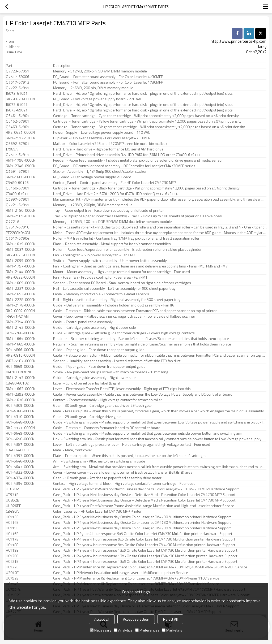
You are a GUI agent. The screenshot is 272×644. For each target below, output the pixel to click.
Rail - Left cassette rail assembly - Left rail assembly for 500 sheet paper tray (114, 288)
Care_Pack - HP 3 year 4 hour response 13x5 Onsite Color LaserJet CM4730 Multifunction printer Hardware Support (145, 550)
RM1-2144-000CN (21, 272)
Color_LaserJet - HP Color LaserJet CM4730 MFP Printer (97, 511)
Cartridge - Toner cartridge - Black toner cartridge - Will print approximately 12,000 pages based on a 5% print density (146, 188)
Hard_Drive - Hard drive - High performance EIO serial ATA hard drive (108, 149)
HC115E (12, 528)
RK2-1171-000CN (20, 428)
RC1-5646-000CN (20, 461)
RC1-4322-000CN (20, 472)
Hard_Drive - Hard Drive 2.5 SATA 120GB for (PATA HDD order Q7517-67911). (115, 194)
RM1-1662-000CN (21, 389)
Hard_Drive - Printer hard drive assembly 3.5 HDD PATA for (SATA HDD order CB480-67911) (126, 155)
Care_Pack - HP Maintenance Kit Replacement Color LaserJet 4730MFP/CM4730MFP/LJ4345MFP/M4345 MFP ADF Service (150, 567)
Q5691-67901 (18, 171)
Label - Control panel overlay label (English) (88, 383)
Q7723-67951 (18, 71)
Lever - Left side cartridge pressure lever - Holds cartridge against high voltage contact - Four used (132, 444)
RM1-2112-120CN (21, 138)
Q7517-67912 (18, 82)
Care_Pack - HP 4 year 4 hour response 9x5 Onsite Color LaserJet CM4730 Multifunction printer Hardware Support (144, 539)
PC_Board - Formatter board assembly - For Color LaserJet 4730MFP (108, 77)
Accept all (102, 619)
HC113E (12, 517)
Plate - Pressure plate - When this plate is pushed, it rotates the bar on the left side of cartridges (130, 456)
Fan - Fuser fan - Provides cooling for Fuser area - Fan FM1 (100, 277)
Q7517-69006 (18, 77)
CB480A (12, 511)
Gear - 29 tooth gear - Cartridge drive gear (87, 417)
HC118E (12, 545)
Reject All (170, 619)
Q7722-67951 (18, 88)
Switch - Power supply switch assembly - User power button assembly (110, 261)
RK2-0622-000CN (20, 277)
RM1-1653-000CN (21, 294)
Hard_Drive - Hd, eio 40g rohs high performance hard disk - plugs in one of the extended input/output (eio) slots (143, 93)
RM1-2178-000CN (21, 305)
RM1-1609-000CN (21, 283)
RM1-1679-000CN (21, 244)
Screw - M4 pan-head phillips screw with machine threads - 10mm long (111, 372)
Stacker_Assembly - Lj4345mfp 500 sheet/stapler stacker (100, 171)
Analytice (123, 630)
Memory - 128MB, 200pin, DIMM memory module (93, 205)
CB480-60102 (17, 383)
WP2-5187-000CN (21, 361)
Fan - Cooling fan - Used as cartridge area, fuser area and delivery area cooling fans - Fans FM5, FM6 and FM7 (140, 266)
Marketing (172, 630)
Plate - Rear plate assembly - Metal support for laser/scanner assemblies (112, 244)
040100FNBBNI (18, 372)
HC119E (12, 550)
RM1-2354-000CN (21, 322)
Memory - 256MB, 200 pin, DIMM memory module (93, 88)
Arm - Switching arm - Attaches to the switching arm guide (99, 461)
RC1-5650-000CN (20, 439)
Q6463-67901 (18, 127)
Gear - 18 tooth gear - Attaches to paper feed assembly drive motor (107, 478)
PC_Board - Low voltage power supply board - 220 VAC (98, 99)
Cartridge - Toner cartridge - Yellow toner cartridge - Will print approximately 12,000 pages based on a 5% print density (147, 121)
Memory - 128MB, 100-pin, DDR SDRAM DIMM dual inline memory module (112, 222)
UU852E (12, 500)
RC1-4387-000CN (20, 444)
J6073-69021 (17, 110)
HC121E (12, 561)
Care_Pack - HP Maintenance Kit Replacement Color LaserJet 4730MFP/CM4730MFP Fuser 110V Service (136, 578)
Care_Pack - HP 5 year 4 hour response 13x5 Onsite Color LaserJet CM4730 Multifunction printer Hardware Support (145, 561)
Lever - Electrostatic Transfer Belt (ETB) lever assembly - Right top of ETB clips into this (122, 389)
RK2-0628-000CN (20, 99)
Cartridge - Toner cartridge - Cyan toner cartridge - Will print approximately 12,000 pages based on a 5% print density (146, 116)
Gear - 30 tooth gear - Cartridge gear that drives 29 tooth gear (103, 405)
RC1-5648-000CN (20, 422)
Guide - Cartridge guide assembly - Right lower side (94, 378)
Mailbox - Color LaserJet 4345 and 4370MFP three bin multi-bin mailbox (110, 144)
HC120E (12, 556)
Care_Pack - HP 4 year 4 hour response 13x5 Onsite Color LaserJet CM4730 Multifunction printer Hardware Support (145, 556)
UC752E (12, 578)
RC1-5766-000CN (20, 333)
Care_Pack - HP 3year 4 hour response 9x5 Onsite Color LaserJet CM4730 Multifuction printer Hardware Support (143, 534)
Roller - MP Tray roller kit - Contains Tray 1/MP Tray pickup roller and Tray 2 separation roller (126, 238)
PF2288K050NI (18, 233)
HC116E (12, 534)
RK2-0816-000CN (20, 355)
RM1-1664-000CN (21, 339)
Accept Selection (136, 619)
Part (9, 66)
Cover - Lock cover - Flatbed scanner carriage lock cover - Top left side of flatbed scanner (124, 316)
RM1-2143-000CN (21, 378)
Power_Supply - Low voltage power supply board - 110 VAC (101, 132)
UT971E (12, 495)
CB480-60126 (17, 183)
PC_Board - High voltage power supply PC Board (92, 177)
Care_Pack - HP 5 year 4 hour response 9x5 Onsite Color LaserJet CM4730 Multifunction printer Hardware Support (144, 545)
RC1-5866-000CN (20, 350)
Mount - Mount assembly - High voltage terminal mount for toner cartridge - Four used (122, 272)
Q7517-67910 (18, 227)
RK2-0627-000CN (20, 132)
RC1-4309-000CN (20, 405)
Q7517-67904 (18, 238)
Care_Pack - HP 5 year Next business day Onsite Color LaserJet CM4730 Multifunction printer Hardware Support (142, 528)
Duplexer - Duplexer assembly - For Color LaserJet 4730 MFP (102, 138)
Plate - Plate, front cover (73, 450)
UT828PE (13, 489)
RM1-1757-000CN (21, 266)
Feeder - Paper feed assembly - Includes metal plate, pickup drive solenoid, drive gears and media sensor (138, 160)
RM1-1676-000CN (21, 400)
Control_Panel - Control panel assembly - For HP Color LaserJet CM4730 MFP (114, 183)
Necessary (101, 630)
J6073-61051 (17, 93)
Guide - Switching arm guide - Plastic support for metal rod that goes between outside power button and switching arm (148, 433)
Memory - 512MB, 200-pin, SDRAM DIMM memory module (100, 71)
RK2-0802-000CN (20, 311)
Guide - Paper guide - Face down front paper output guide (99, 366)
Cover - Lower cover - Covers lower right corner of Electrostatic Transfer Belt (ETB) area (123, 472)
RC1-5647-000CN (20, 467)
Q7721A (12, 222)
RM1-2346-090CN (21, 166)
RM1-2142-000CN (21, 327)
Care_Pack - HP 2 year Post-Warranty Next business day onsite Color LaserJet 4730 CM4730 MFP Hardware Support (146, 489)
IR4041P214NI (18, 316)
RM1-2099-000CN (21, 261)
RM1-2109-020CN (21, 216)
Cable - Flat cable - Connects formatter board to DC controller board (107, 428)
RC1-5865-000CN (20, 366)
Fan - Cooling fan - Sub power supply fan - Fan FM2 (94, 255)
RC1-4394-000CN (20, 483)
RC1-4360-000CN (20, 411)
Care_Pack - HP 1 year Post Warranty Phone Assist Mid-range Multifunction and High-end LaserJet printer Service (144, 506)
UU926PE (13, 506)
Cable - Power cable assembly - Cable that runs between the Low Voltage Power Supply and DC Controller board (143, 394)
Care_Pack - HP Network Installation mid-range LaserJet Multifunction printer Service (121, 573)
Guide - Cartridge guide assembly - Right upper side (95, 327)
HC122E (12, 567)
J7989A (12, 149)
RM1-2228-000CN (21, 300)
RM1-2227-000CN (21, 288)
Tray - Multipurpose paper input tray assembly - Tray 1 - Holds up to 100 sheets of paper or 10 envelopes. (138, 216)
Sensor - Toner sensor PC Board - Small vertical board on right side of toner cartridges (122, 283)
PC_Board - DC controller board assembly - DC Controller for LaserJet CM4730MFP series (124, 166)
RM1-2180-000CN (21, 210)
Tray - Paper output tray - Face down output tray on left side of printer (109, 210)
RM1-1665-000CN (21, 344)
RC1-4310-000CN (20, 417)
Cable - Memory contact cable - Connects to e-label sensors (101, 294)
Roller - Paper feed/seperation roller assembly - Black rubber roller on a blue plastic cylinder (127, 249)
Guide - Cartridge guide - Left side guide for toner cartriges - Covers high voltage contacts (124, 333)
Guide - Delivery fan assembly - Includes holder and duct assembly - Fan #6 (114, 305)
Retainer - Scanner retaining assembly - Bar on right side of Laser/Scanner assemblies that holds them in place (142, 344)
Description (62, 66)
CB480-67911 (17, 194)
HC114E (12, 522)
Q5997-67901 (18, 199)
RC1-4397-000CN (20, 456)
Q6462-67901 (18, 121)
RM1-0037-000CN (21, 249)
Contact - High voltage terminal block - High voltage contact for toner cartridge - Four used (124, 483)
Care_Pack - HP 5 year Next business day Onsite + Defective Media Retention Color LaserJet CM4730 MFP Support (144, 500)
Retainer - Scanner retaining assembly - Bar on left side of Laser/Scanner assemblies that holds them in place (141, 339)
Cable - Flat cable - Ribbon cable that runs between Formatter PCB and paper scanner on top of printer (135, 311)
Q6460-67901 (18, 188)
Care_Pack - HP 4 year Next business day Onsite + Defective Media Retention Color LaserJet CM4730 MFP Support (144, 495)
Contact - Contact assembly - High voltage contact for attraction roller (108, 400)
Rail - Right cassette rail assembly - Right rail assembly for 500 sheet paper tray (117, 300)
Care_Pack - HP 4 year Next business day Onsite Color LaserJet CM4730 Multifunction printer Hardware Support (142, 522)
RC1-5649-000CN (20, 433)
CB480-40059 (17, 450)
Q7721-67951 (18, 205)
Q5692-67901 (18, 144)
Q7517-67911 (18, 155)
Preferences (147, 630)
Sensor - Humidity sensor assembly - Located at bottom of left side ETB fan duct (117, 361)
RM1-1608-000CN (21, 177)
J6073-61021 (17, 105)
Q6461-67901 (18, 116)
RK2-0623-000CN (20, 255)
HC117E (12, 539)
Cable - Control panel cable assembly (83, 322)
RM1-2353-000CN (21, 394)
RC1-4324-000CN (20, 478)
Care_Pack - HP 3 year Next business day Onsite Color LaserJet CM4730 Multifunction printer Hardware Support (142, 517)
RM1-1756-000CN (21, 160)
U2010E (12, 573)
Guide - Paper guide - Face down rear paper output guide (99, 350)
